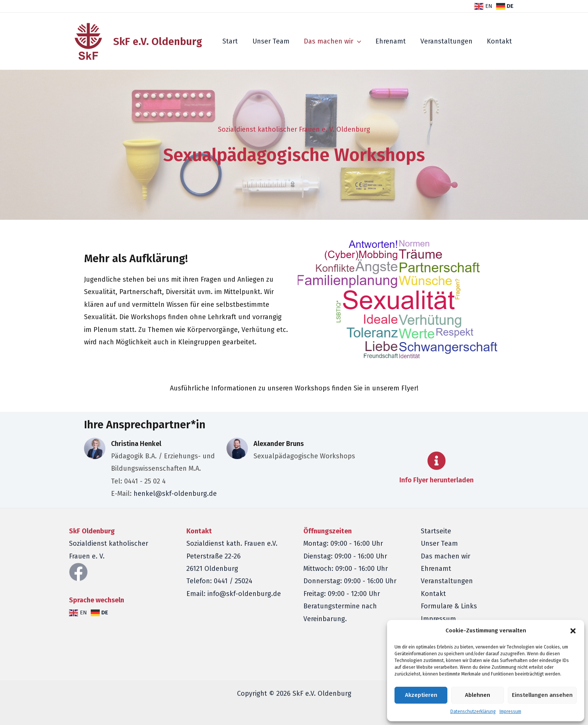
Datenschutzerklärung (473, 711)
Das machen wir (335, 41)
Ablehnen (478, 695)
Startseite (436, 531)
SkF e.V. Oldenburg (158, 41)
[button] (573, 631)
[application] (360, 41)
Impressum (510, 711)
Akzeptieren (421, 695)
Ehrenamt (393, 41)
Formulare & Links (449, 606)
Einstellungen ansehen (542, 695)
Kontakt (500, 41)
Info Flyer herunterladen (436, 480)
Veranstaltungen (448, 41)
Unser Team (275, 41)
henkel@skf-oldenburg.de (175, 494)
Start (235, 41)
